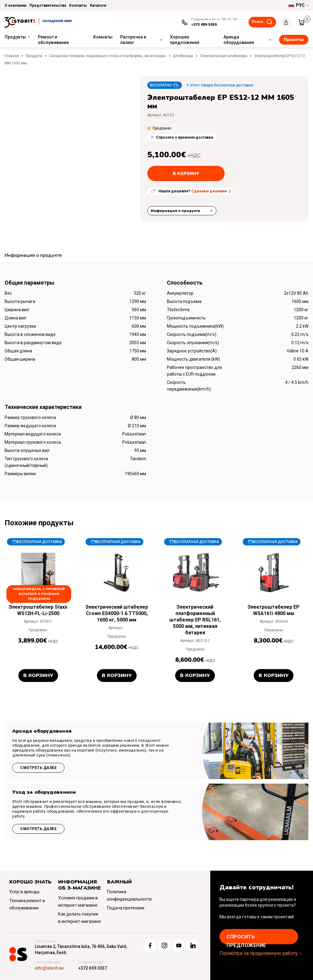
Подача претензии (126, 908)
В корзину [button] (38, 676)
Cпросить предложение (246, 939)
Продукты (15, 37)
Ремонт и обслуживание (53, 40)
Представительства (48, 5)
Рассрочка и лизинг (133, 40)
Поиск (257, 22)
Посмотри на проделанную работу (259, 953)
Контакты (78, 5)
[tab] (33, 256)
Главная (12, 56)
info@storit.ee (49, 968)
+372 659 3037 (93, 968)
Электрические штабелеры (224, 56)
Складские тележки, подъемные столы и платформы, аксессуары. (108, 56)
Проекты (294, 40)
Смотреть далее (38, 768)
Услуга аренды (24, 892)
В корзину (186, 174)
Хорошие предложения (185, 40)
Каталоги (98, 5)
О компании (15, 5)
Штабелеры (183, 56)
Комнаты (103, 37)
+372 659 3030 (204, 24)
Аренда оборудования (239, 40)
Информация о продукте (175, 211)
